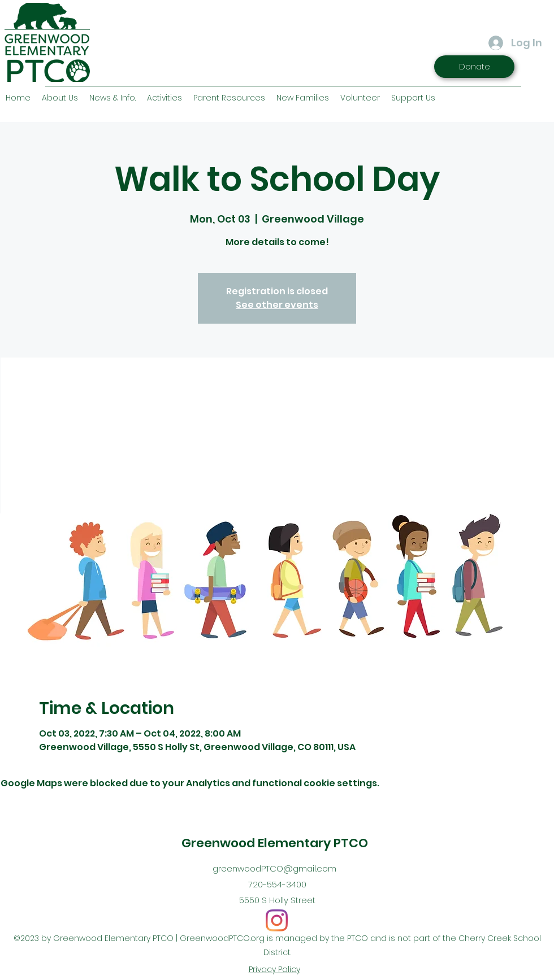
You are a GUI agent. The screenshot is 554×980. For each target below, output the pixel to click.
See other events (277, 305)
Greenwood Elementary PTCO (275, 843)
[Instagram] (277, 920)
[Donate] (474, 67)
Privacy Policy (274, 969)
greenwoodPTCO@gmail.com (274, 868)
